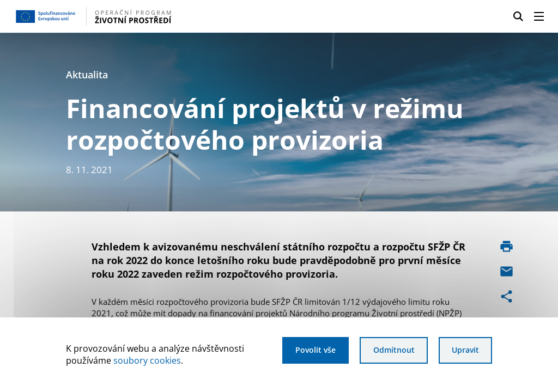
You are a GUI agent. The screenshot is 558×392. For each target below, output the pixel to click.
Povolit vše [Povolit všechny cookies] (316, 350)
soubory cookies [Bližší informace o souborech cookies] (147, 360)
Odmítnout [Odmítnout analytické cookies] (394, 350)
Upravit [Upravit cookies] (465, 350)
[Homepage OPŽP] (135, 16)
